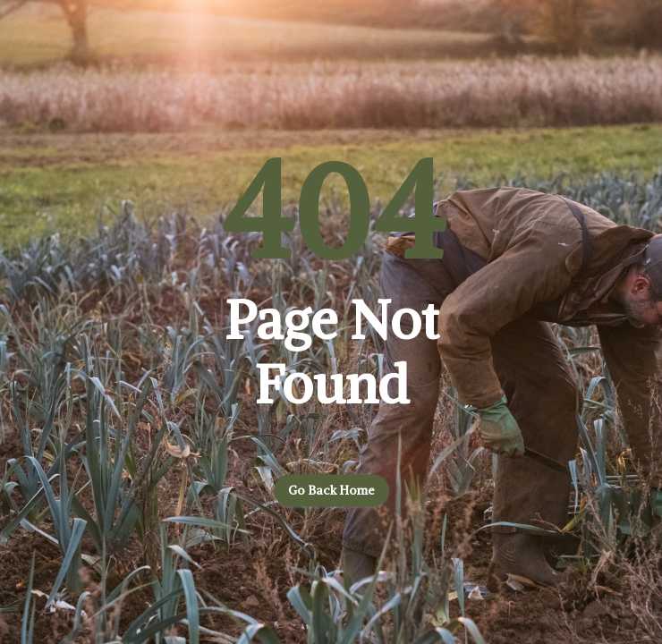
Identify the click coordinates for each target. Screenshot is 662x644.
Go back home (331, 491)
